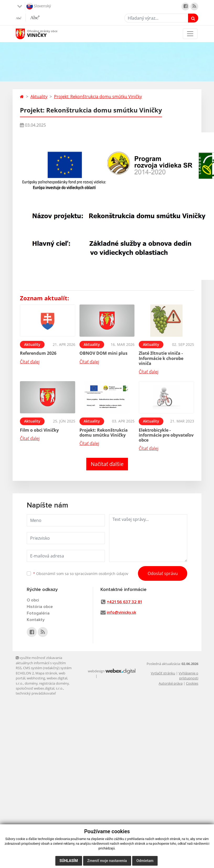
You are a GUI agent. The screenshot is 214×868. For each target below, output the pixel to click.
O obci (33, 600)
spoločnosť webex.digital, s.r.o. (39, 688)
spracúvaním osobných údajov (101, 574)
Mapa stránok (46, 673)
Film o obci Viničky (39, 430)
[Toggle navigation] (190, 34)
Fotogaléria (38, 613)
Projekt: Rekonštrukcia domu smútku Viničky (98, 97)
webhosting (36, 678)
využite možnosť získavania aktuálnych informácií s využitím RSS (41, 663)
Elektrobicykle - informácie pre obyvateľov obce (166, 435)
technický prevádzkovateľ (36, 693)
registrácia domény (54, 683)
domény (31, 683)
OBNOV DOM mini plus (103, 353)
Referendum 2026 (38, 353)
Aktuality (39, 97)
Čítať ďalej (30, 362)
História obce (40, 607)
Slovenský (39, 6)
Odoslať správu (163, 573)
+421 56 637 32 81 (124, 602)
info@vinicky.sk (121, 612)
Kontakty (36, 620)
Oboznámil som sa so (81, 574)
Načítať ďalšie (107, 464)
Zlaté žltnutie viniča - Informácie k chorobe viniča (161, 358)
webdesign (96, 671)
